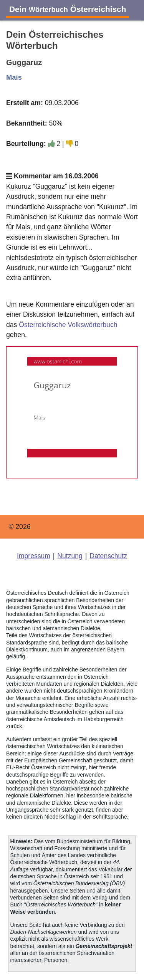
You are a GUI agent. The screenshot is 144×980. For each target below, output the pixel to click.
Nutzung (70, 556)
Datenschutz (108, 556)
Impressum (34, 556)
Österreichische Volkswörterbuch (68, 325)
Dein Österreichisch (68, 9)
